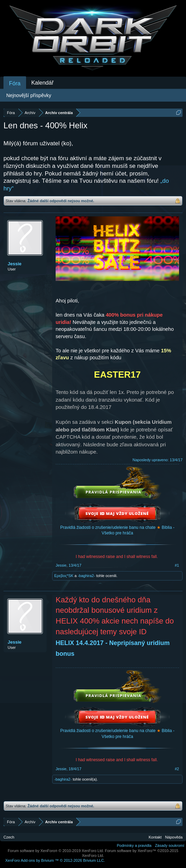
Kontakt (155, 837)
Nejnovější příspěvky (29, 95)
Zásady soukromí (170, 845)
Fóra (15, 83)
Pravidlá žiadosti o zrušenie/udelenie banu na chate (108, 527)
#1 (177, 565)
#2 (177, 769)
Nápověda (174, 837)
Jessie (15, 264)
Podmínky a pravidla (134, 845)
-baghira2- (86, 576)
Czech (9, 837)
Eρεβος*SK (64, 576)
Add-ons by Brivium (55, 860)
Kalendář (42, 83)
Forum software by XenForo (56, 851)
